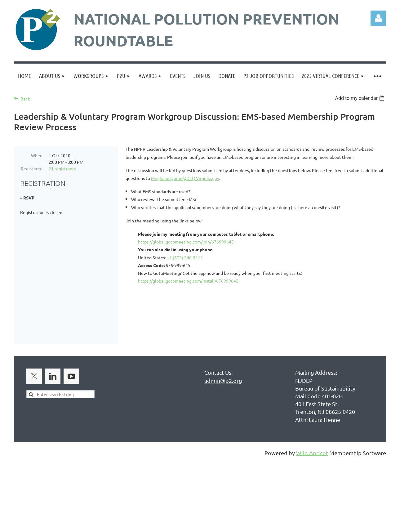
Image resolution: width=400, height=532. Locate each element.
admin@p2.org (223, 382)
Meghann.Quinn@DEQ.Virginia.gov (185, 178)
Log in (378, 18)
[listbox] (360, 98)
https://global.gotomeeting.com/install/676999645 (188, 281)
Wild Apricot (312, 454)
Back (25, 99)
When (37, 155)
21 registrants (62, 168)
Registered (32, 168)
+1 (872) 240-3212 (185, 257)
